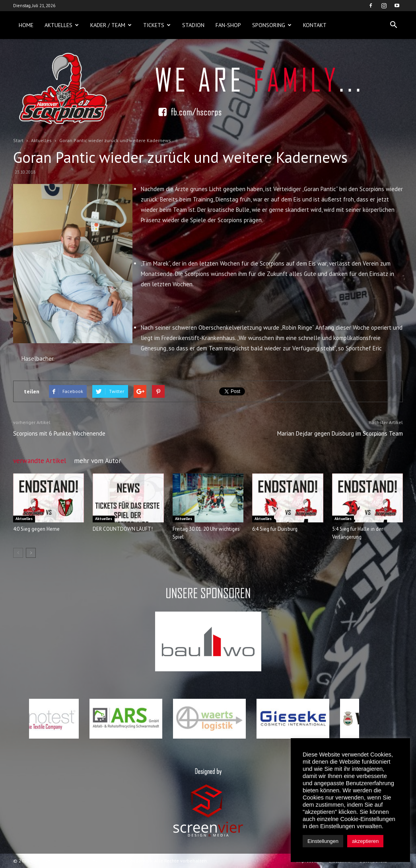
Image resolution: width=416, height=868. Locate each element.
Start (18, 140)
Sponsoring (272, 25)
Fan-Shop (228, 25)
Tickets (157, 25)
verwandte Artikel (40, 461)
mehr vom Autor (97, 461)
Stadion (193, 25)
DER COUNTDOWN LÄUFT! (123, 529)
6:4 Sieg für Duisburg (275, 529)
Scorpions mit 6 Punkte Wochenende (59, 433)
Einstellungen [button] (323, 841)
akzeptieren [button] (365, 841)
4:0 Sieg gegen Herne (36, 529)
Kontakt (315, 25)
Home (26, 25)
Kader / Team (111, 25)
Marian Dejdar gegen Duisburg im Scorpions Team (340, 433)
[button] (393, 25)
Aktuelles (62, 25)
